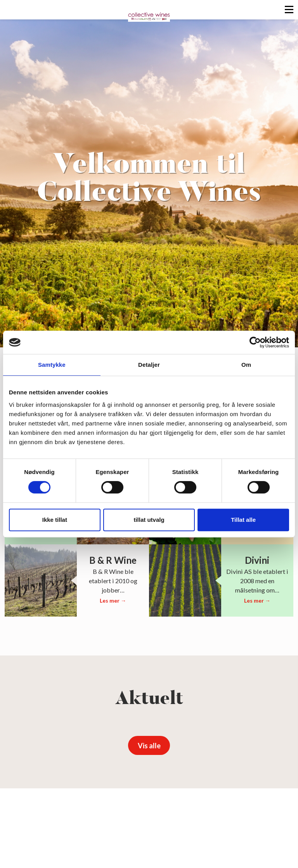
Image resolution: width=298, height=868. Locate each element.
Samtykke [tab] (52, 365)
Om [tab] (246, 365)
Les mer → (113, 600)
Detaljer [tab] (149, 365)
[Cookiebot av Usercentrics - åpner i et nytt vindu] (255, 342)
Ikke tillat (55, 520)
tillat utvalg (149, 520)
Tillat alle (243, 520)
